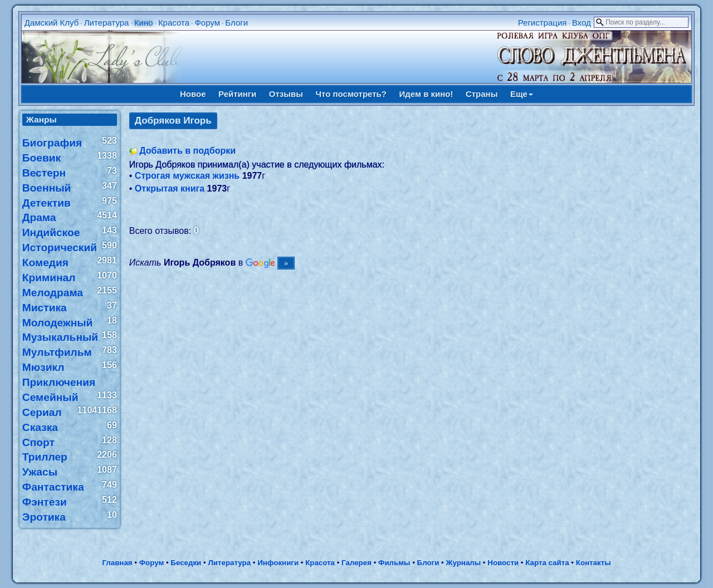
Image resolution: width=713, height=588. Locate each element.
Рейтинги (237, 94)
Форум (207, 23)
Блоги (236, 23)
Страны (482, 94)
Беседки (186, 563)
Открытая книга (170, 188)
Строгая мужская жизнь (187, 176)
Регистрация (543, 23)
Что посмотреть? (351, 94)
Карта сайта (547, 563)
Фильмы (394, 563)
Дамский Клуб (52, 23)
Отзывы (286, 94)
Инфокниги (278, 563)
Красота (174, 23)
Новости (503, 563)
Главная (117, 563)
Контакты (594, 563)
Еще (522, 94)
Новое (193, 94)
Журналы (463, 563)
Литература (107, 23)
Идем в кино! (426, 94)
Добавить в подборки (187, 151)
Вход (582, 23)
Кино (144, 23)
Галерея (356, 563)
